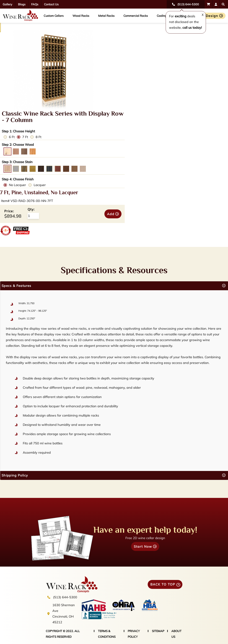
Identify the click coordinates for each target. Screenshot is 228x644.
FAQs (35, 4)
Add (111, 214)
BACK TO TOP (163, 584)
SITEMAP (158, 631)
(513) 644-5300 (65, 597)
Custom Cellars (54, 16)
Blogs (22, 4)
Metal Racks (106, 16)
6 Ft (12, 137)
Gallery (7, 4)
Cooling (162, 16)
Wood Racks (81, 16)
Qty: (31, 209)
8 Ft (38, 137)
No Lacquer (17, 185)
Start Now (143, 547)
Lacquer (40, 185)
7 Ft (25, 137)
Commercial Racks (136, 16)
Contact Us (51, 4)
